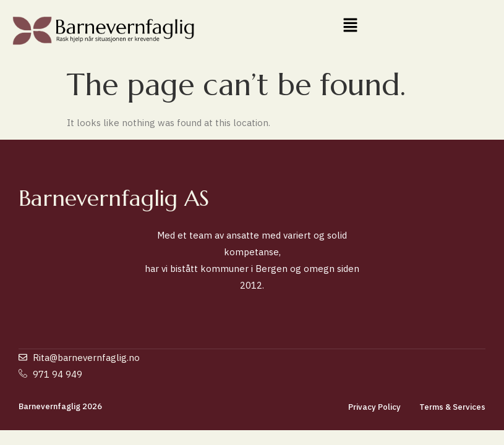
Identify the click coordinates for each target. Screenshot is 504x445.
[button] (350, 26)
